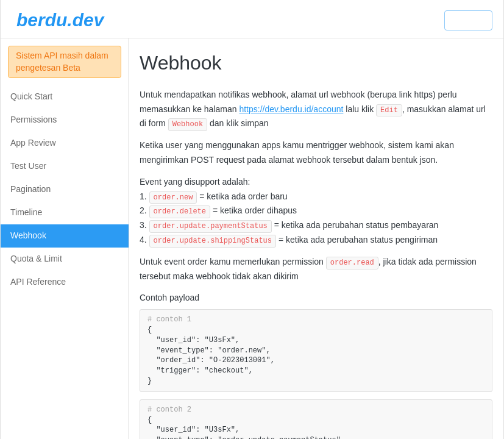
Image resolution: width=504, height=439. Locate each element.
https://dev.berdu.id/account (291, 109)
